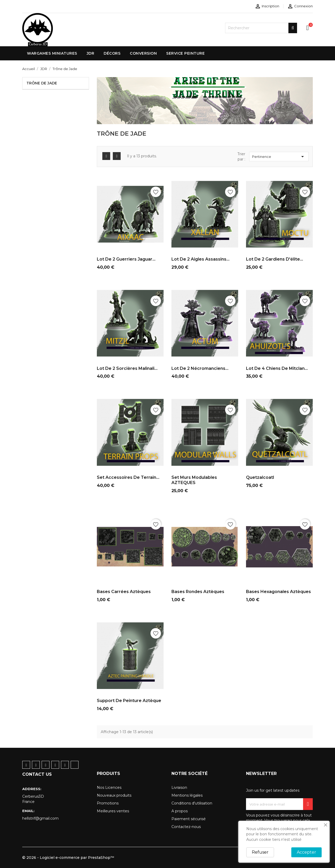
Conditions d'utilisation (192, 803)
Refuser (260, 852)
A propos (180, 811)
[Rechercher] (261, 28)
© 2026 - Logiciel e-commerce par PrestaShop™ (68, 858)
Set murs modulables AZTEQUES (194, 480)
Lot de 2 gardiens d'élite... (275, 259)
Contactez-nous (186, 827)
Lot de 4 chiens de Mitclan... (277, 368)
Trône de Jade (42, 83)
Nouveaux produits (114, 795)
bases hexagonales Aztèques (278, 592)
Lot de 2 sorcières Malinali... (127, 368)
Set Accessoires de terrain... (128, 477)
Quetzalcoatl (260, 477)
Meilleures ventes (113, 811)
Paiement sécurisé (189, 819)
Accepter (306, 852)
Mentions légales (187, 795)
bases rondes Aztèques (198, 592)
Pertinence (279, 157)
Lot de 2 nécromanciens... (200, 368)
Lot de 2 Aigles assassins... (200, 259)
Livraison (179, 787)
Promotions (108, 803)
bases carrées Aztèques (124, 592)
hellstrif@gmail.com (40, 818)
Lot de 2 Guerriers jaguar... (126, 259)
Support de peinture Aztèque (129, 701)
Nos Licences (109, 787)
